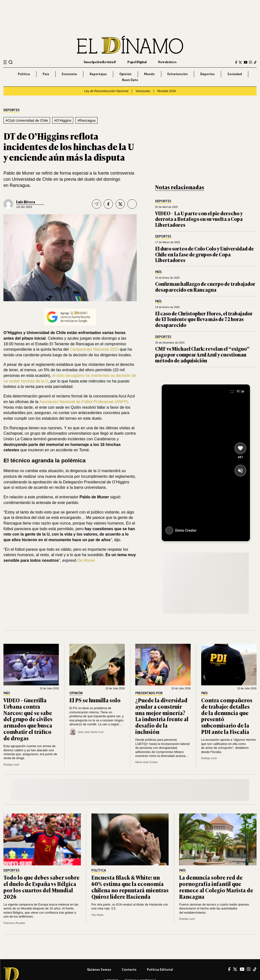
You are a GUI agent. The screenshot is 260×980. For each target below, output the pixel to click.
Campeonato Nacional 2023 (94, 349)
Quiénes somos (99, 969)
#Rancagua (87, 120)
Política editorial (160, 969)
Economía (69, 74)
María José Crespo (146, 762)
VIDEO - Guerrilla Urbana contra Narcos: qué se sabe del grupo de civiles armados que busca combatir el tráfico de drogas (28, 719)
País (46, 74)
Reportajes (98, 74)
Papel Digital (137, 62)
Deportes (207, 74)
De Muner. (87, 560)
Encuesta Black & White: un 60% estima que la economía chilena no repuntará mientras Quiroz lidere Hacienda (130, 887)
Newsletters (167, 62)
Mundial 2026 (167, 91)
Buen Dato (130, 80)
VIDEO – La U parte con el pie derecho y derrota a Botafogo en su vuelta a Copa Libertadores (199, 219)
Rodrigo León (11, 765)
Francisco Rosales (14, 923)
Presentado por (149, 693)
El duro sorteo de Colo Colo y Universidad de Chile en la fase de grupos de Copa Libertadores (204, 254)
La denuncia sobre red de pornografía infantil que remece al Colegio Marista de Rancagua (216, 887)
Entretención (178, 74)
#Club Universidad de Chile (27, 120)
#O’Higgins (63, 120)
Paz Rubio (98, 915)
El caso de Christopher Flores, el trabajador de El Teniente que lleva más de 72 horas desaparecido (204, 319)
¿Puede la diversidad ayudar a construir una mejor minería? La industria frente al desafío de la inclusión (162, 716)
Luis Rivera (26, 202)
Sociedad (235, 74)
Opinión (125, 74)
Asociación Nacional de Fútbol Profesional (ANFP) (83, 402)
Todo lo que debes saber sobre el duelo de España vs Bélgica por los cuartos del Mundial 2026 (41, 887)
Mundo (149, 74)
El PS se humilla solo (95, 700)
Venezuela (143, 91)
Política (24, 74)
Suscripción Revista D (100, 62)
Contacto (129, 969)
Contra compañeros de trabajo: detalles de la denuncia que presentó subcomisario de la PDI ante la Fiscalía (227, 716)
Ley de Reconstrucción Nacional (106, 91)
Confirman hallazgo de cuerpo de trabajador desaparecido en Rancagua (205, 287)
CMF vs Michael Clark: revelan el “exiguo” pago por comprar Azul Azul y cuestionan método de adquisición (202, 354)
